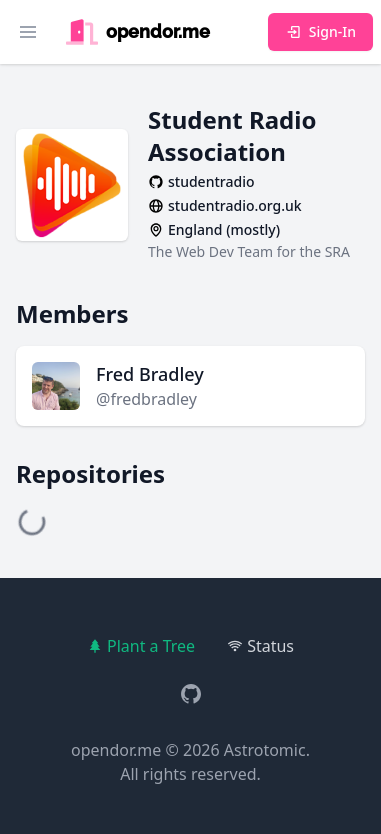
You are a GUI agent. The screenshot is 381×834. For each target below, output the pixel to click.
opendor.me (116, 750)
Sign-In (320, 31)
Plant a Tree (141, 646)
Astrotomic (265, 750)
